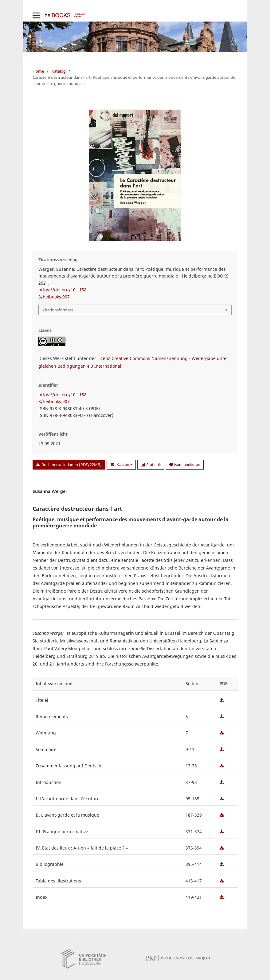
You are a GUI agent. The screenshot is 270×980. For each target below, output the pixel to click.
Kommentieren (185, 464)
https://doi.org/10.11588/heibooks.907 (63, 293)
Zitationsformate (58, 310)
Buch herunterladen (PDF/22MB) (71, 465)
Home (38, 71)
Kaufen (124, 464)
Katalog (59, 71)
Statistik (151, 465)
